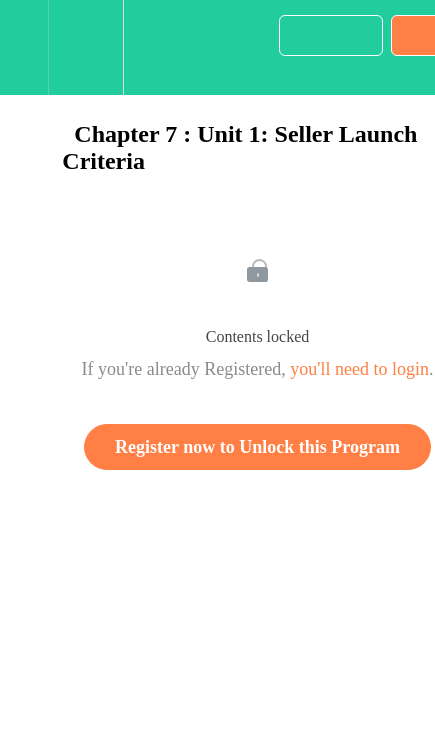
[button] (24, 47)
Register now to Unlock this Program (257, 447)
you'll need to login (359, 369)
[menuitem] (85, 47)
